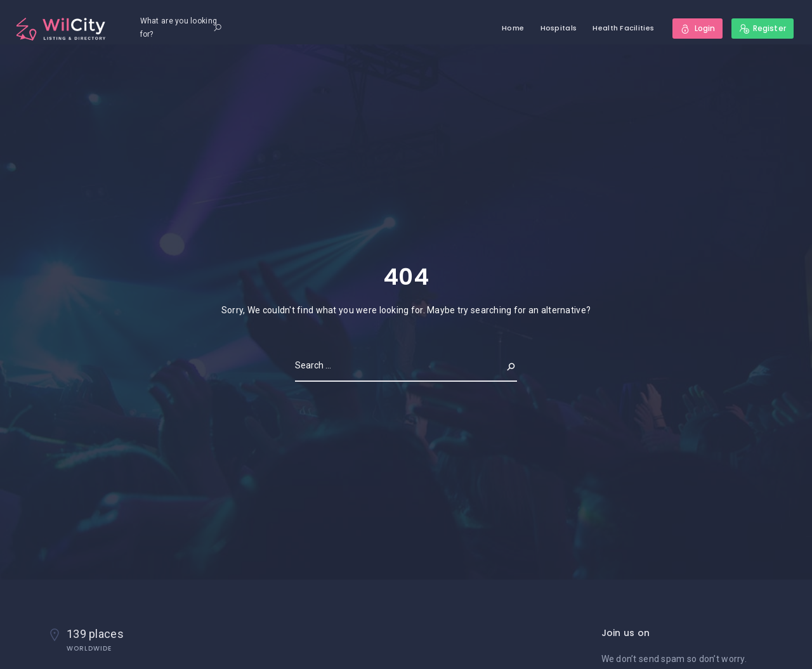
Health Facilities (623, 28)
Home (513, 28)
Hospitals (559, 28)
